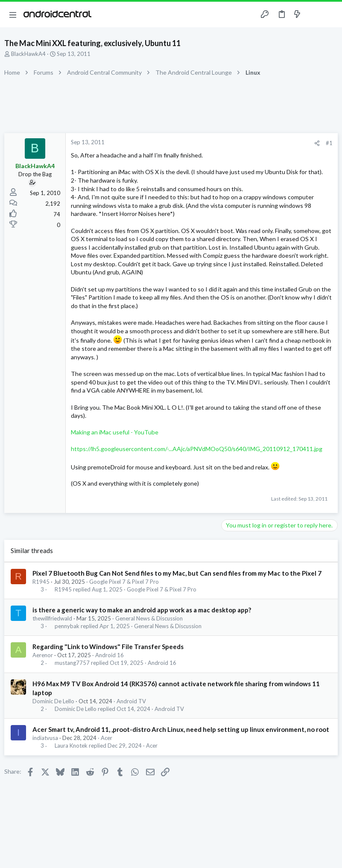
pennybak (67, 626)
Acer (107, 738)
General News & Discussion (149, 618)
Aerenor (43, 655)
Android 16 (110, 655)
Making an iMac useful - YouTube (115, 432)
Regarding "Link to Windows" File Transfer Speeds (108, 647)
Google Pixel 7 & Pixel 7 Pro (124, 582)
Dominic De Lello (53, 701)
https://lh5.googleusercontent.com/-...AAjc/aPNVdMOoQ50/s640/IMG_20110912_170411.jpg (197, 449)
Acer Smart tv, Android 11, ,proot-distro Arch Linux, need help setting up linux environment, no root (181, 729)
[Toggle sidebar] (314, 15)
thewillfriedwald (52, 618)
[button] (13, 15)
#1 (329, 143)
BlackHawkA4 (28, 54)
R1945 (41, 582)
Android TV (131, 701)
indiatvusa (45, 738)
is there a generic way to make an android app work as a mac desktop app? (142, 610)
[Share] (317, 143)
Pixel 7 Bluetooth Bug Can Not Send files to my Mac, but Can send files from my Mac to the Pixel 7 (177, 573)
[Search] (330, 15)
